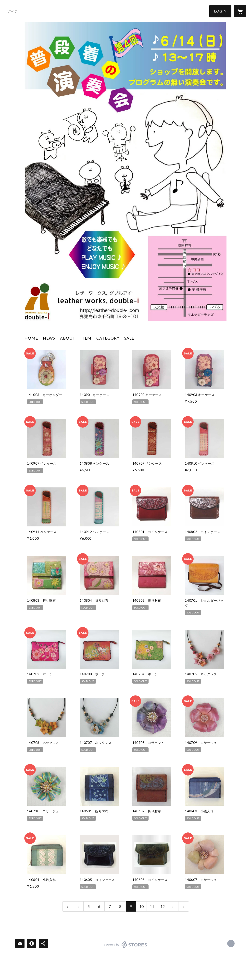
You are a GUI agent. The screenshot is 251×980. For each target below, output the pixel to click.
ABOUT (68, 338)
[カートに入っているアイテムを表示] (240, 11)
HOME (31, 338)
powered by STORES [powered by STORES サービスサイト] (126, 948)
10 (141, 906)
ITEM (86, 338)
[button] (220, 11)
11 (152, 906)
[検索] (11, 11)
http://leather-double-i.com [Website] (231, 943)
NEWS (49, 338)
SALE (129, 338)
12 (163, 906)
